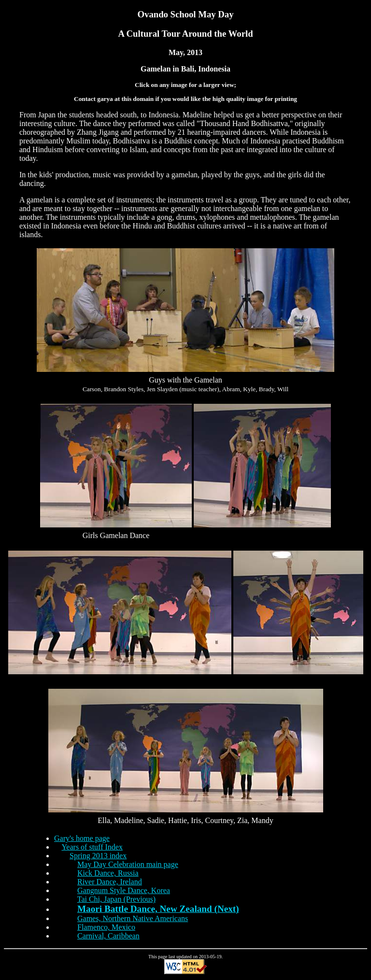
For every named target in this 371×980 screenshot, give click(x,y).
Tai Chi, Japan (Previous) (116, 899)
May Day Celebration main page (128, 864)
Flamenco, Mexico (106, 927)
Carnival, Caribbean (108, 936)
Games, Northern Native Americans (133, 918)
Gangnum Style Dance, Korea (124, 890)
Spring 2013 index (98, 856)
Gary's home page (82, 838)
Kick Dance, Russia (108, 873)
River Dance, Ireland (110, 882)
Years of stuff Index (92, 847)
